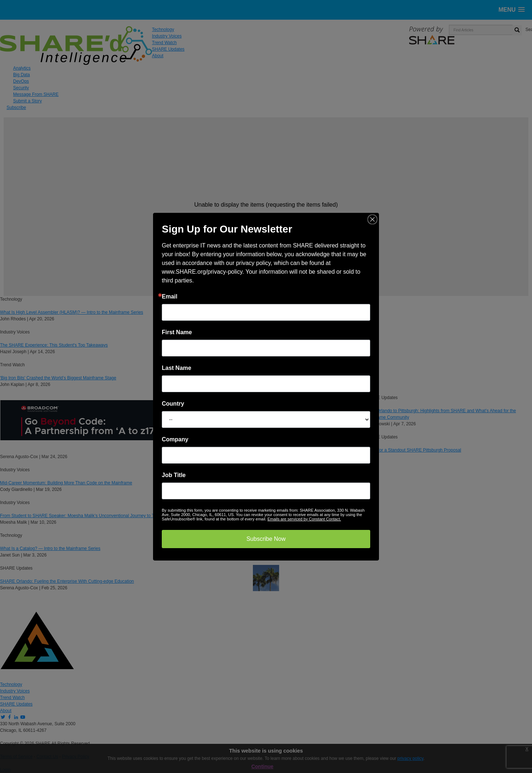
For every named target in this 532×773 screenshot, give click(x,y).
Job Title (174, 475)
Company (175, 440)
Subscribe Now (266, 539)
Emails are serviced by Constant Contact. (304, 519)
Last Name (177, 368)
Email (170, 297)
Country (173, 404)
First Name (177, 332)
